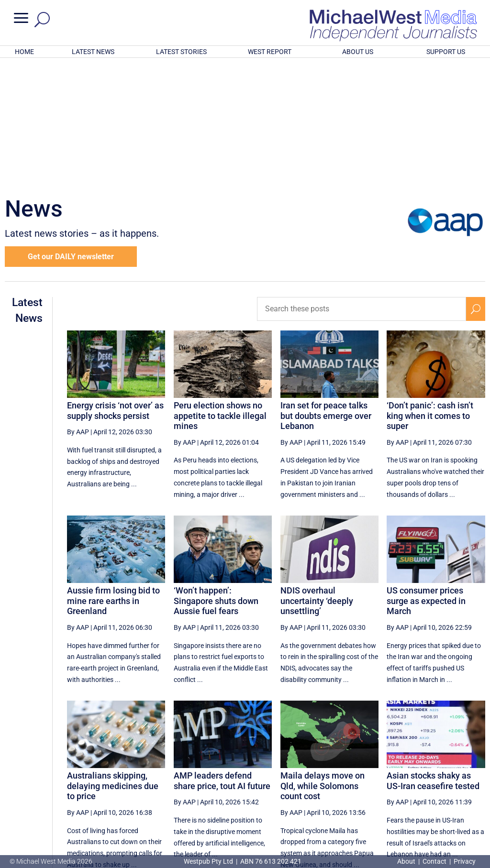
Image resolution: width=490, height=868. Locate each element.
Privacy (465, 861)
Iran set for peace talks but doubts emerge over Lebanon (326, 290)
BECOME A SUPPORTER (442, 811)
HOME (24, 52)
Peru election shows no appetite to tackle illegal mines (220, 290)
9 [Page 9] (312, 780)
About (407, 861)
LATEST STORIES (181, 52)
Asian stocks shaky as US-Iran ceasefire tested (433, 655)
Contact (434, 861)
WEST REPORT (270, 52)
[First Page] (250, 779)
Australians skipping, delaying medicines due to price (113, 660)
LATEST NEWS (93, 52)
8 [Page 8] (291, 780)
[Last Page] (474, 779)
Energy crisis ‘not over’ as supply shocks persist (115, 285)
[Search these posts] (362, 184)
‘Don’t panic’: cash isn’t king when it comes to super (430, 290)
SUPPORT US (446, 52)
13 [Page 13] (407, 780)
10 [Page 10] (334, 780)
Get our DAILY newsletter (71, 131)
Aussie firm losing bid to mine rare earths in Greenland (113, 475)
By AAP (78, 307)
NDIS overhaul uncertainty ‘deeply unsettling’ (317, 475)
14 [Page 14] (431, 780)
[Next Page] (453, 779)
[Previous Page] (272, 779)
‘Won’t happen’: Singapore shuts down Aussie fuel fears (216, 475)
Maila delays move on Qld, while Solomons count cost (323, 660)
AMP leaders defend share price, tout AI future (222, 655)
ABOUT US (358, 52)
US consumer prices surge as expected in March (426, 475)
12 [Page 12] (383, 780)
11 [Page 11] (358, 780)
